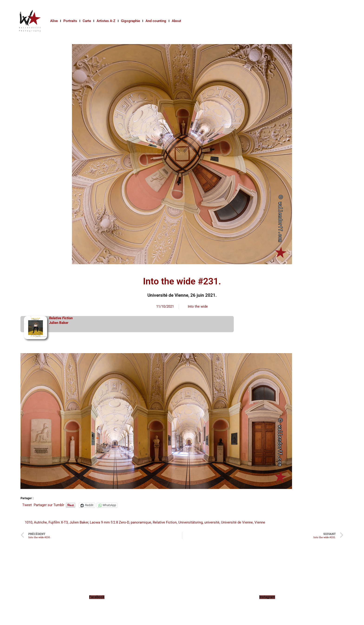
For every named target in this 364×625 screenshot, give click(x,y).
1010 (29, 522)
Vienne (260, 522)
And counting (156, 21)
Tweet (27, 505)
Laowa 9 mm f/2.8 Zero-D (109, 522)
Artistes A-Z (106, 21)
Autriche (40, 522)
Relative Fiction (165, 522)
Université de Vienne (237, 522)
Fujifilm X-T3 (58, 522)
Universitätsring (190, 522)
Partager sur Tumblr (49, 505)
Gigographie (130, 21)
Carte (87, 21)
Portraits (70, 21)
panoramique (141, 522)
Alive (54, 21)
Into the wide (198, 306)
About (176, 21)
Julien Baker (59, 323)
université (212, 522)
